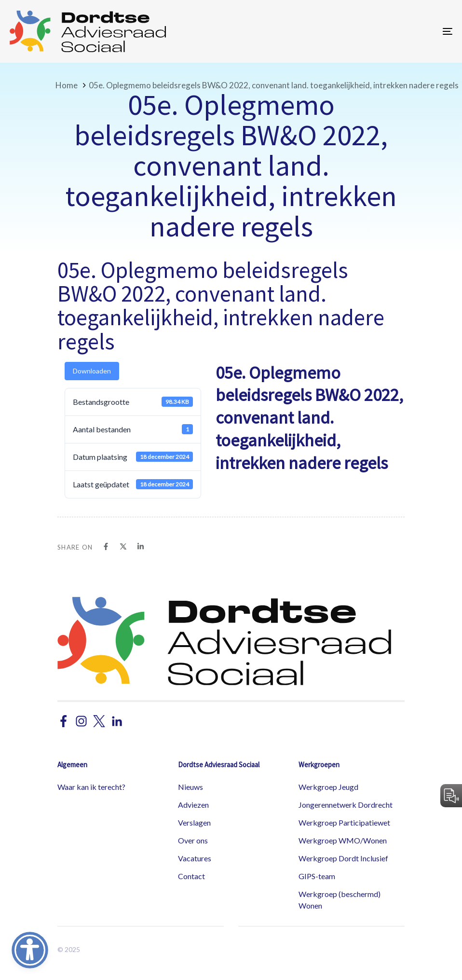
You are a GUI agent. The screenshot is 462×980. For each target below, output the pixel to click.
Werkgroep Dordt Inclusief (343, 858)
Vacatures (195, 858)
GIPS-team (317, 876)
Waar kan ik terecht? (91, 787)
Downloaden (92, 371)
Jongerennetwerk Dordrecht (346, 805)
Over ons (193, 840)
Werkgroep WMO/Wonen (343, 840)
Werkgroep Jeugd (328, 787)
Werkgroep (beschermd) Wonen (340, 900)
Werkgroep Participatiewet (344, 822)
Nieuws (190, 787)
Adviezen (193, 805)
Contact (191, 876)
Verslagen (194, 822)
